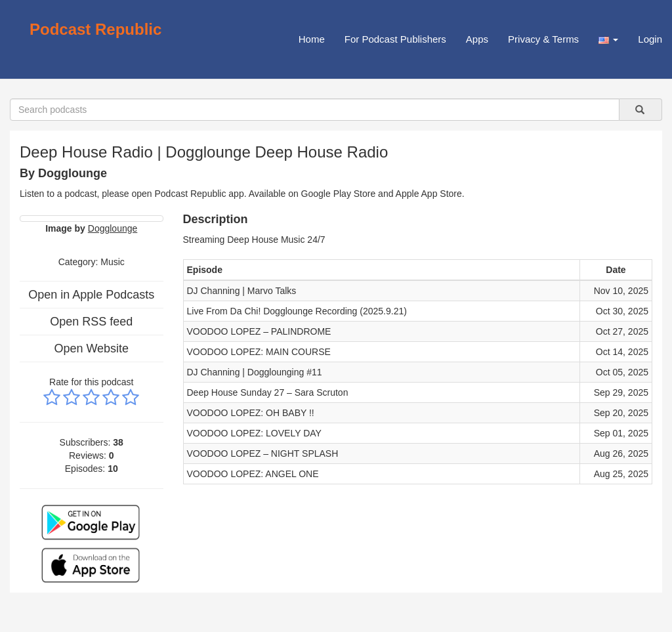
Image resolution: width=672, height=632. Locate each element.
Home (312, 39)
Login (650, 39)
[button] (608, 39)
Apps (477, 39)
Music (113, 262)
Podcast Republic (95, 29)
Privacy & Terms (543, 39)
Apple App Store (429, 194)
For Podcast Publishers (395, 39)
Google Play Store (339, 194)
